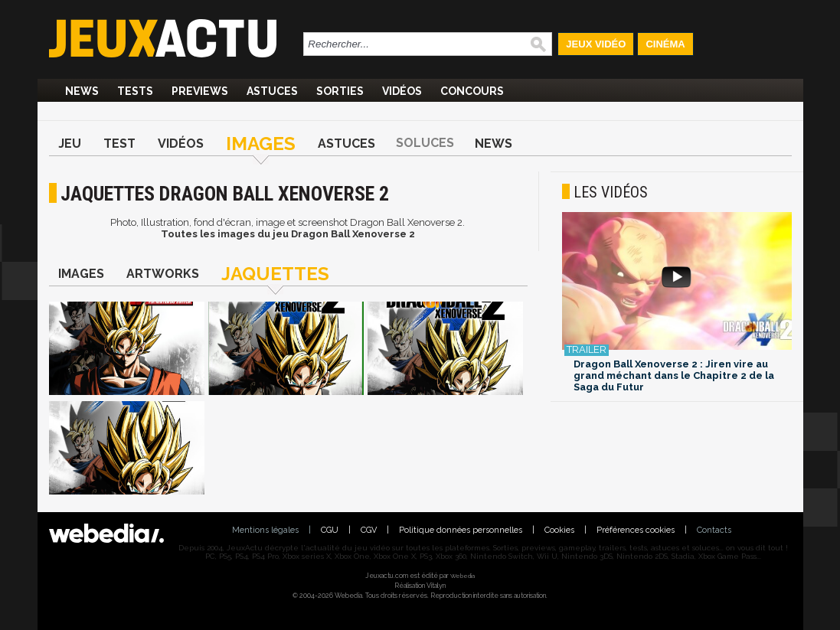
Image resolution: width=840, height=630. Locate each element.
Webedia (462, 576)
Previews (200, 91)
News (82, 91)
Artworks (163, 274)
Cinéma (665, 44)
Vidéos (402, 91)
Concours (472, 91)
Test (119, 144)
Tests (135, 91)
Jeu (70, 144)
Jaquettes (275, 274)
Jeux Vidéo (596, 44)
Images (261, 144)
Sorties (340, 91)
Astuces (272, 91)
